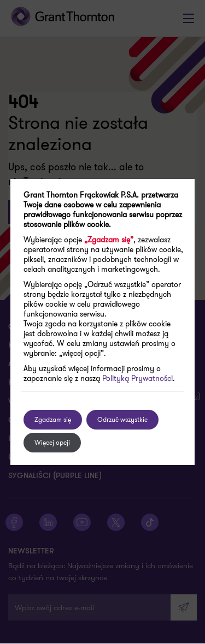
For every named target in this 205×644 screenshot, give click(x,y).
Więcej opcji (52, 442)
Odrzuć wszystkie (122, 419)
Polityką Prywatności (137, 378)
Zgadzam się (53, 419)
